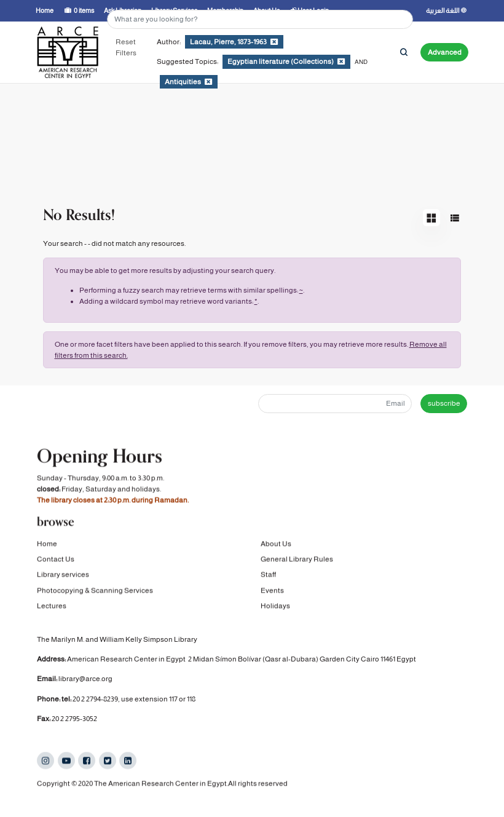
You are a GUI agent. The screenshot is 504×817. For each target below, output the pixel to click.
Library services (63, 575)
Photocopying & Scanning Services (95, 591)
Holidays (275, 607)
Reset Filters (126, 47)
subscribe (444, 403)
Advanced (445, 52)
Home (47, 544)
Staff (268, 575)
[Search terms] (260, 19)
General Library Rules (297, 560)
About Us (276, 544)
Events (272, 591)
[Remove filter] (274, 42)
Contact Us (56, 560)
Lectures (52, 607)
